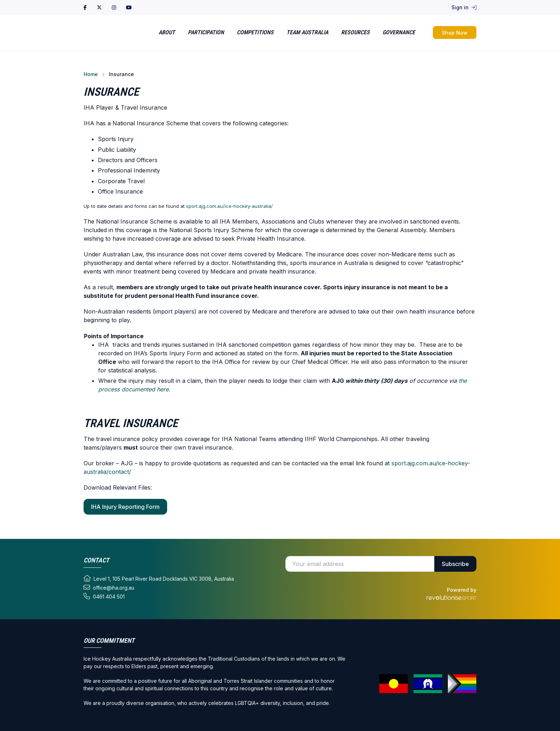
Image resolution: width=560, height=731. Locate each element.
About (167, 32)
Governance (399, 32)
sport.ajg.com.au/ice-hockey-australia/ (229, 206)
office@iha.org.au (109, 587)
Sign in (464, 7)
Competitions (255, 32)
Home (91, 74)
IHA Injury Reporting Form (125, 507)
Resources (355, 32)
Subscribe (455, 564)
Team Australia (307, 32)
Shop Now (455, 33)
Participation (206, 32)
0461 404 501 (104, 596)
